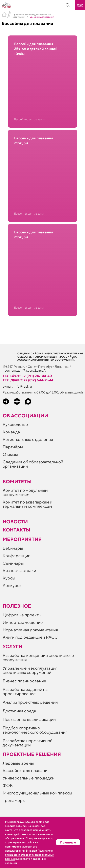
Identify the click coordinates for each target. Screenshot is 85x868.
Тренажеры (14, 800)
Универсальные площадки (29, 778)
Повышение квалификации (29, 719)
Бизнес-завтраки (19, 570)
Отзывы (10, 454)
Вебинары (13, 548)
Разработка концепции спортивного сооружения (38, 657)
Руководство (15, 424)
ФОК (8, 785)
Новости (15, 522)
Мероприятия (22, 539)
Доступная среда (19, 711)
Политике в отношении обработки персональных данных (30, 855)
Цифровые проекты (22, 615)
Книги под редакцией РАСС (30, 637)
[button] (80, 5)
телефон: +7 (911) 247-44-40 (27, 376)
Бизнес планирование (24, 681)
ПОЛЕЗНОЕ (17, 606)
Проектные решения (32, 754)
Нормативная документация (30, 630)
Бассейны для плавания (26, 770)
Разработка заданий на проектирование (25, 692)
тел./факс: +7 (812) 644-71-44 (28, 380)
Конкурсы (12, 585)
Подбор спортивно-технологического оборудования (35, 730)
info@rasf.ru (23, 386)
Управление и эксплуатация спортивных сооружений (30, 670)
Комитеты (17, 481)
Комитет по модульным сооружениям (25, 492)
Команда (11, 432)
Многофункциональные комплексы (37, 793)
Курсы (9, 578)
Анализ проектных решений (30, 702)
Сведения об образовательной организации (33, 464)
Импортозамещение (23, 622)
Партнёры (13, 447)
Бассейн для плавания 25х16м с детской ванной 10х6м (36, 49)
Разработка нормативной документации (28, 743)
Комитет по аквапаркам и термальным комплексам (27, 504)
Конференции (17, 556)
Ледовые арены (18, 763)
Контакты (16, 530)
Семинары (13, 563)
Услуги (13, 646)
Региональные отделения (28, 439)
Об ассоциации (25, 416)
